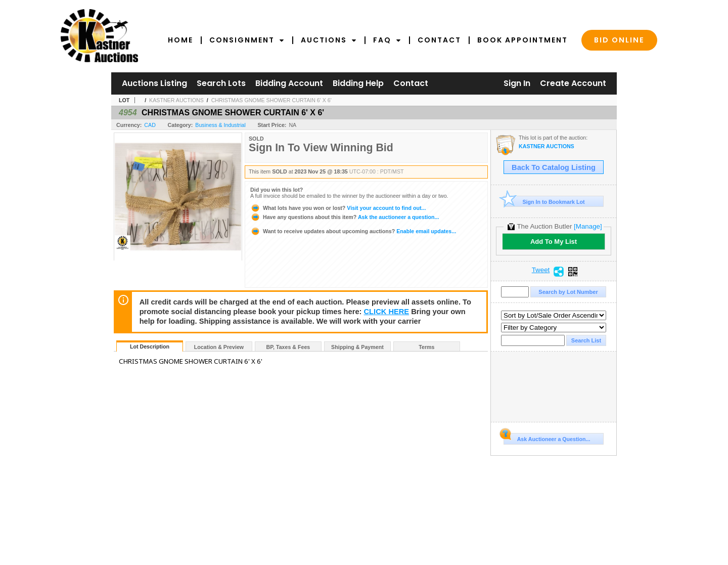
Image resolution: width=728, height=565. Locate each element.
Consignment (247, 40)
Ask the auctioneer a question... (345, 217)
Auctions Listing (154, 83)
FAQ (387, 40)
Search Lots (221, 83)
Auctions (329, 40)
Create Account (573, 83)
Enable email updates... (353, 231)
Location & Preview (219, 347)
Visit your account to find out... (338, 208)
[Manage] (588, 226)
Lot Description (150, 346)
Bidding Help (358, 83)
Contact (439, 40)
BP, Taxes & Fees (288, 347)
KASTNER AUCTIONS (176, 100)
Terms (426, 347)
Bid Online (619, 40)
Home (180, 40)
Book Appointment (522, 40)
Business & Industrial (220, 125)
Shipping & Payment (357, 347)
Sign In (517, 83)
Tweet (541, 270)
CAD (150, 125)
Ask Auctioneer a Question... (547, 438)
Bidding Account (289, 83)
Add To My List (554, 242)
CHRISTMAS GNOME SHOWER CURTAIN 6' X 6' (271, 100)
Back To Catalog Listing (554, 167)
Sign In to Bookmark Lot (544, 202)
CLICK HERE (387, 312)
